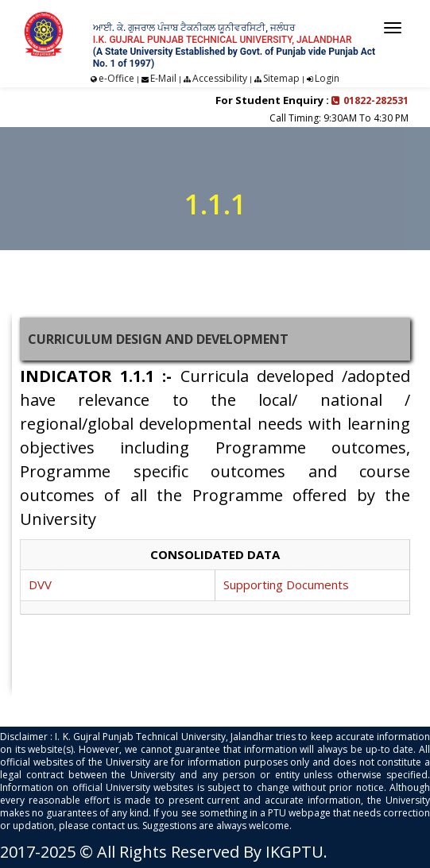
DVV (40, 584)
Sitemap (281, 78)
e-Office (116, 78)
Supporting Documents (286, 584)
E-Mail (163, 78)
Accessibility (220, 78)
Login (327, 78)
